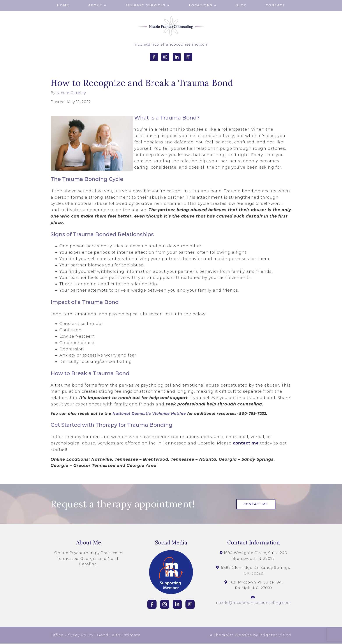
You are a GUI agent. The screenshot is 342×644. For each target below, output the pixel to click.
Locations (201, 5)
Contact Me (257, 504)
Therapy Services (145, 5)
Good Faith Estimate (119, 635)
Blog (241, 5)
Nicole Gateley (71, 93)
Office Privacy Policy (72, 635)
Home (63, 5)
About (95, 5)
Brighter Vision (275, 635)
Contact (275, 5)
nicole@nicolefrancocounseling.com (171, 44)
